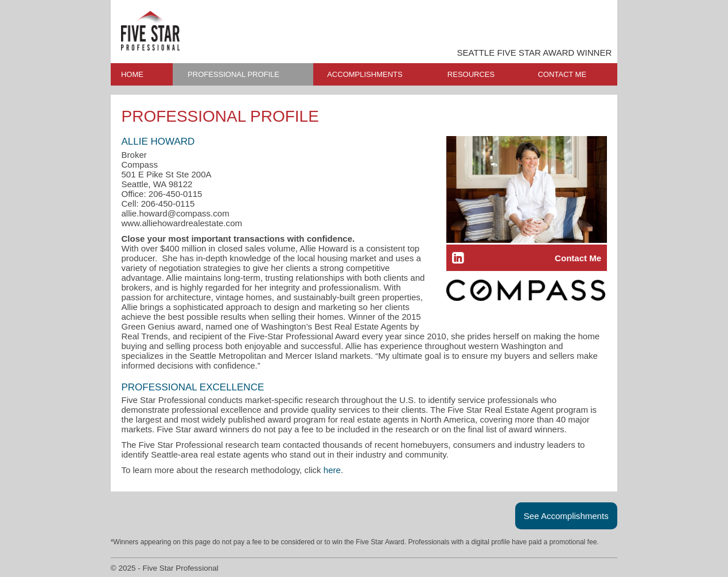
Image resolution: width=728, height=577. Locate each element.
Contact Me (578, 258)
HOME (132, 74)
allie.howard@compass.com (175, 213)
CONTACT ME (562, 74)
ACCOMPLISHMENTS (365, 74)
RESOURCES (471, 74)
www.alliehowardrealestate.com (182, 223)
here (332, 470)
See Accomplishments (566, 516)
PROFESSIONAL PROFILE (233, 74)
